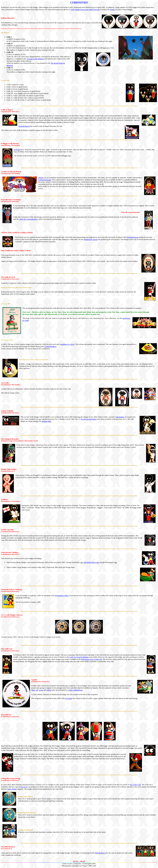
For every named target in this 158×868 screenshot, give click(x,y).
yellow (49, 690)
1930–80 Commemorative (29, 219)
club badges (120, 417)
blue (33, 690)
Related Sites (46, 421)
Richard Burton (24, 126)
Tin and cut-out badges (89, 419)
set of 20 (24, 787)
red (37, 690)
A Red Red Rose (50, 346)
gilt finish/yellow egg (91, 562)
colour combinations (75, 690)
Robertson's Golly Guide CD (91, 659)
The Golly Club (135, 785)
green (41, 690)
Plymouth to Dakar (62, 595)
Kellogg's (17, 150)
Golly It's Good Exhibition (79, 657)
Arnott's (41, 178)
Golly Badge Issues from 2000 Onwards (85, 10)
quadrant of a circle (68, 344)
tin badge (69, 698)
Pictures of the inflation (35, 59)
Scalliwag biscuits (45, 180)
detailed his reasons (91, 239)
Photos (112, 10)
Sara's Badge (12, 789)
